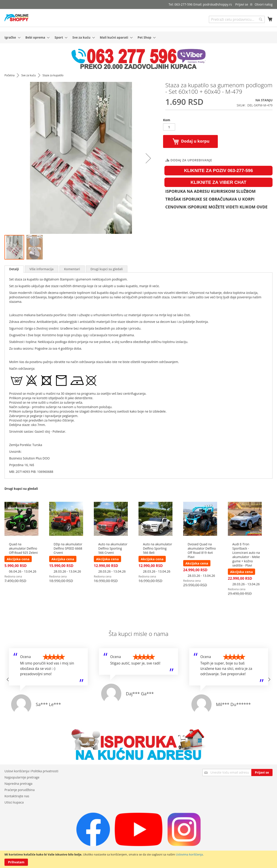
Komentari (72, 269)
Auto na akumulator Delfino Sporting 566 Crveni (113, 548)
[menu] (138, 37)
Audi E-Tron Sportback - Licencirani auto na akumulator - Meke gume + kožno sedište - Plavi (246, 555)
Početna (10, 75)
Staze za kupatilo (53, 75)
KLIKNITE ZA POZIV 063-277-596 (218, 170)
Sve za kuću (29, 75)
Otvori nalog (264, 4)
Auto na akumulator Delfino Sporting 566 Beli (157, 548)
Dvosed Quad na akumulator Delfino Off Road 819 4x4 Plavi (202, 550)
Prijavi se (242, 4)
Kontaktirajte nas (17, 796)
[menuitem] (11, 37)
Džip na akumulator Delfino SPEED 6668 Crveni (68, 548)
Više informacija (42, 269)
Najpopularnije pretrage (22, 777)
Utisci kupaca (14, 802)
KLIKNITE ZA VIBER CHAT (218, 182)
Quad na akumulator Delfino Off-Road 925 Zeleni (23, 548)
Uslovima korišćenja (189, 854)
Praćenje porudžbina (20, 790)
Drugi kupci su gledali (107, 269)
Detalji (14, 269)
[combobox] (237, 19)
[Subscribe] (262, 772)
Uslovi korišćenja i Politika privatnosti (31, 771)
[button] (34, 247)
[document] (138, 859)
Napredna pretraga (18, 784)
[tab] (14, 269)
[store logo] (16, 18)
